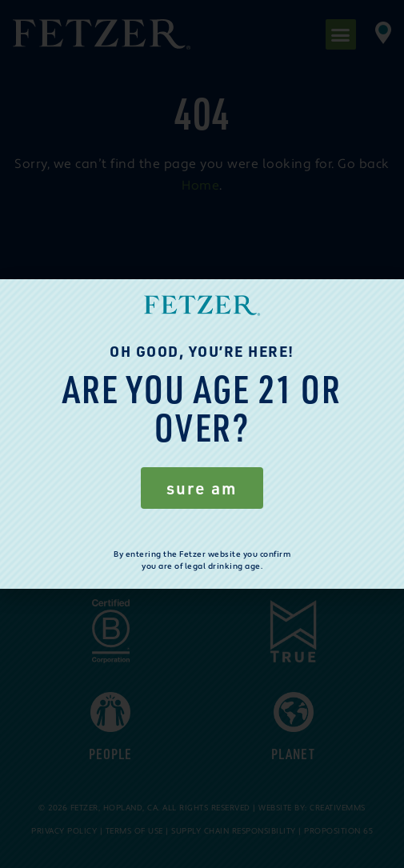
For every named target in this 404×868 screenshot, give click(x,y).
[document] (202, 434)
